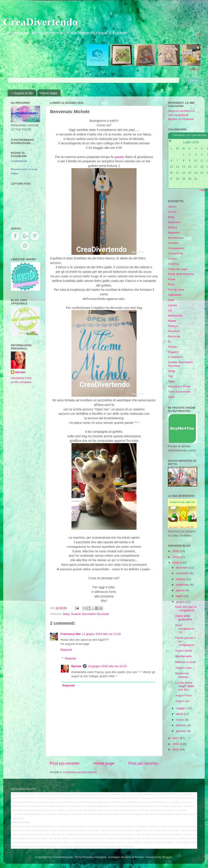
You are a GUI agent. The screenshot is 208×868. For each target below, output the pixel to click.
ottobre (181, 579)
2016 (176, 744)
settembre (183, 585)
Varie (171, 397)
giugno (181, 602)
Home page (49, 93)
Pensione (174, 331)
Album (172, 207)
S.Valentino (175, 357)
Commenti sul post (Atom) (80, 772)
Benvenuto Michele (182, 675)
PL (170, 342)
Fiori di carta (176, 290)
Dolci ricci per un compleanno (186, 609)
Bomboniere (176, 238)
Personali (174, 336)
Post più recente (65, 763)
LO (170, 310)
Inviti (171, 300)
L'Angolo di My (22, 93)
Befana (173, 227)
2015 (176, 750)
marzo (180, 720)
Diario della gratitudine (184, 618)
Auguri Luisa (183, 668)
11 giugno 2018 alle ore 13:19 (101, 634)
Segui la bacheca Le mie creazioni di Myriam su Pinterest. (181, 115)
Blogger (167, 857)
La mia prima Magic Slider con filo (185, 686)
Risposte (71, 658)
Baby (66, 614)
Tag (170, 376)
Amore (172, 212)
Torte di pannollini (179, 392)
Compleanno (176, 248)
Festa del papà (178, 269)
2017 (176, 738)
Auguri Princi (184, 695)
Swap (172, 371)
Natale (172, 321)
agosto (181, 590)
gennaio (182, 731)
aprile (180, 714)
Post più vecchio (143, 763)
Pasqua (173, 326)
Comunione (175, 253)
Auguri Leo (182, 701)
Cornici (172, 259)
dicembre (182, 568)
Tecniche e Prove (179, 386)
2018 (176, 563)
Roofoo (140, 857)
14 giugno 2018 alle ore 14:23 (107, 666)
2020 (176, 551)
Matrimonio (175, 316)
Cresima (173, 264)
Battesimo (174, 222)
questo (119, 157)
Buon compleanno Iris (185, 629)
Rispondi (66, 650)
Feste (172, 279)
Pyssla (172, 347)
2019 (176, 557)
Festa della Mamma (181, 274)
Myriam (76, 666)
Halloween (175, 295)
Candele (173, 243)
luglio (180, 596)
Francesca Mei (71, 634)
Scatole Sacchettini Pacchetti (90, 614)
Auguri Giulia (184, 651)
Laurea (172, 305)
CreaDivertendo (40, 22)
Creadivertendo (19, 161)
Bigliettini (174, 233)
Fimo (171, 284)
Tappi (171, 381)
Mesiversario (184, 656)
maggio (181, 708)
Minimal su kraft (186, 662)
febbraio (182, 725)
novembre (183, 573)
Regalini (173, 352)
